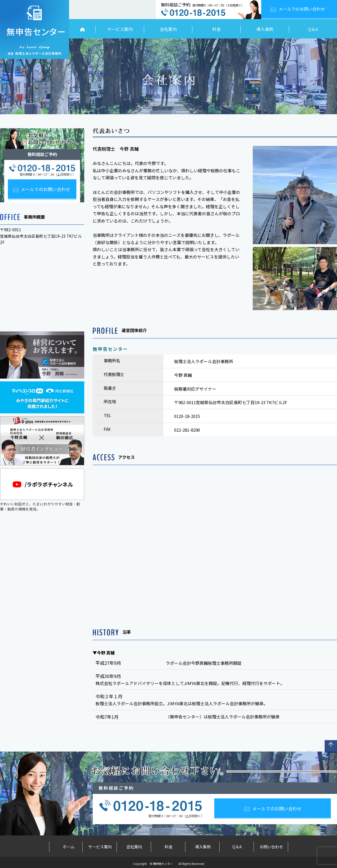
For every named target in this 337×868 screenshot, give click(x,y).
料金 (217, 29)
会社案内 (168, 29)
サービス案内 (120, 29)
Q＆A (313, 29)
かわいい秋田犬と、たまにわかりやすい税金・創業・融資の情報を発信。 (42, 490)
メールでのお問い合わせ (302, 9)
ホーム (66, 846)
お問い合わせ (271, 846)
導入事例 (265, 29)
